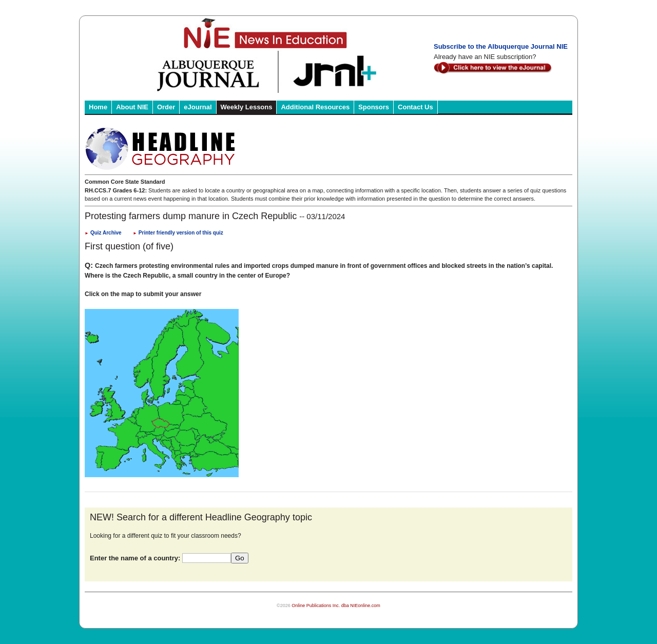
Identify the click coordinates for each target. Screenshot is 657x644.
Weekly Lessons (247, 107)
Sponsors (374, 107)
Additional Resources (315, 107)
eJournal (198, 107)
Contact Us (416, 107)
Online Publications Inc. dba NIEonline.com (336, 606)
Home (98, 107)
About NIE (132, 107)
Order (166, 107)
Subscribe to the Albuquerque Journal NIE (501, 46)
